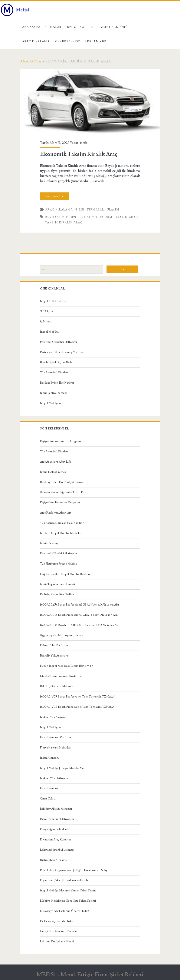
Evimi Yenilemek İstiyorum (57, 819)
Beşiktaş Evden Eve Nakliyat (57, 383)
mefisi (84, 143)
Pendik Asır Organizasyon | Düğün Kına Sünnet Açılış (73, 870)
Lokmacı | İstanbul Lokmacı (57, 850)
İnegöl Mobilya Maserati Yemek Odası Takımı (68, 891)
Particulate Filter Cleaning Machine (62, 352)
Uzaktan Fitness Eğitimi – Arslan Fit (62, 492)
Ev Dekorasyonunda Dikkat (57, 921)
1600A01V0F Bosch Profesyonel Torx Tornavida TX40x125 (77, 697)
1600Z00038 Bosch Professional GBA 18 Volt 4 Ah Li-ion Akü (79, 615)
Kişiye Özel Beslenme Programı (60, 503)
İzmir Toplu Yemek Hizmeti (57, 584)
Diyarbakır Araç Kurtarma (56, 840)
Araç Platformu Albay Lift (56, 513)
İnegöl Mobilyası (50, 403)
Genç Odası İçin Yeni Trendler (59, 931)
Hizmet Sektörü (113, 27)
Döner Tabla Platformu (54, 645)
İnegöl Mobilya (49, 332)
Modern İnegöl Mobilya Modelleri (61, 533)
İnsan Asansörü (50, 758)
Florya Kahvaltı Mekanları (56, 748)
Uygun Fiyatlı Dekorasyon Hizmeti (61, 635)
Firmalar (53, 27)
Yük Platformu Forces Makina (58, 564)
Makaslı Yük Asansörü (54, 717)
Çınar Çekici (48, 799)
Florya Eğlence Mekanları (56, 829)
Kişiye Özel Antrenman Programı (61, 441)
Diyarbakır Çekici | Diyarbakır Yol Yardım (65, 880)
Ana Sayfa (31, 27)
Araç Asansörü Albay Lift (55, 462)
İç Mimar (46, 322)
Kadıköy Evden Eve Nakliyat (57, 594)
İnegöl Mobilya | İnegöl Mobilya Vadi (63, 768)
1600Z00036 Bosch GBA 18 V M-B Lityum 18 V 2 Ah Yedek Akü (80, 625)
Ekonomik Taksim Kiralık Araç (90, 102)
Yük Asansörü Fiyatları (54, 373)
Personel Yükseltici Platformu (58, 342)
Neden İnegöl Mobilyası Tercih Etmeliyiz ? (66, 666)
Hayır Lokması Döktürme (56, 737)
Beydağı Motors (61, 217)
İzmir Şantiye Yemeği (53, 393)
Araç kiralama (36, 41)
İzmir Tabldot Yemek (53, 472)
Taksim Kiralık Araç (64, 223)
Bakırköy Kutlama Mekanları (57, 686)
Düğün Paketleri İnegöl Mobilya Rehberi (65, 574)
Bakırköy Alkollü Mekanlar (56, 809)
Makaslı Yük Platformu (54, 778)
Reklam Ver (96, 41)
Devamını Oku (56, 196)
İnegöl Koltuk (79, 27)
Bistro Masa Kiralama (53, 860)
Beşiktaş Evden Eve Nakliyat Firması (62, 482)
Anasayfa (31, 61)
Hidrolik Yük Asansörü (54, 656)
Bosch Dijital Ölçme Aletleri (57, 362)
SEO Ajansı (47, 311)
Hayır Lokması (49, 788)
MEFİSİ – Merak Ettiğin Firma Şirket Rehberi (90, 975)
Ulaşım (113, 210)
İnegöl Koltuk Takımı (53, 301)
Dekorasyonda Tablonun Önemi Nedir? (65, 911)
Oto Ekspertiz (67, 41)
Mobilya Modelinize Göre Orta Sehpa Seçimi (68, 901)
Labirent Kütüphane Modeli (57, 942)
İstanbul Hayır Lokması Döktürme (61, 676)
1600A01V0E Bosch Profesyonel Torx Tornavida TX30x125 (77, 707)
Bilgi (80, 210)
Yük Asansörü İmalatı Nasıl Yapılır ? (62, 523)
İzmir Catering (49, 543)
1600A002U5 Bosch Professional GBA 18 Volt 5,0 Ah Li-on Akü (80, 605)
